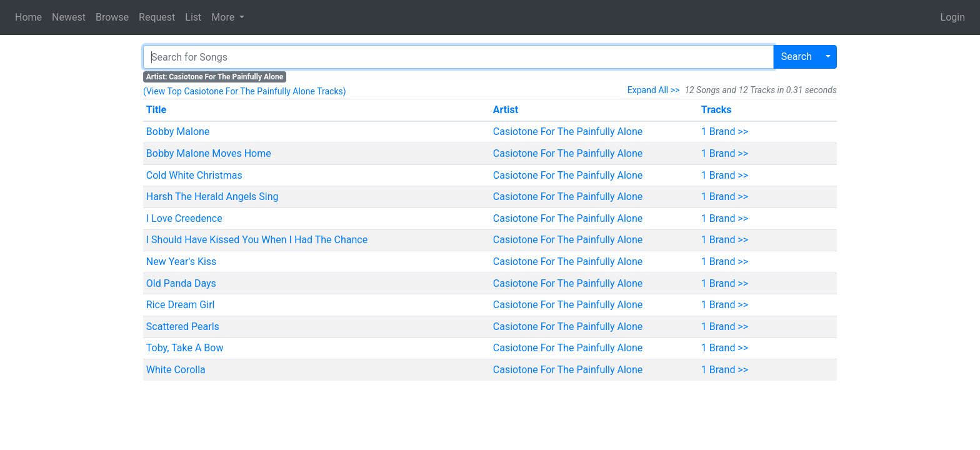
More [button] (224, 17)
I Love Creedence (184, 218)
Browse (112, 17)
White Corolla (176, 370)
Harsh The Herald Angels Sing (212, 197)
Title (156, 110)
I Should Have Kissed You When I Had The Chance (257, 240)
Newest (69, 17)
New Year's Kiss (182, 262)
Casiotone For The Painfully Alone (568, 132)
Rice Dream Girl (181, 305)
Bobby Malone (178, 132)
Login (953, 17)
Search (797, 57)
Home (28, 17)
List (193, 17)
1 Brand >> (725, 132)
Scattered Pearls (183, 327)
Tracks (717, 110)
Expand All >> (654, 90)
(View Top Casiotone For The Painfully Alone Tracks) (245, 91)
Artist (506, 110)
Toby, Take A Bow (185, 348)
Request (157, 17)
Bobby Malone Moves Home (209, 153)
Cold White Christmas (194, 175)
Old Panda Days (181, 283)
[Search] (458, 57)
